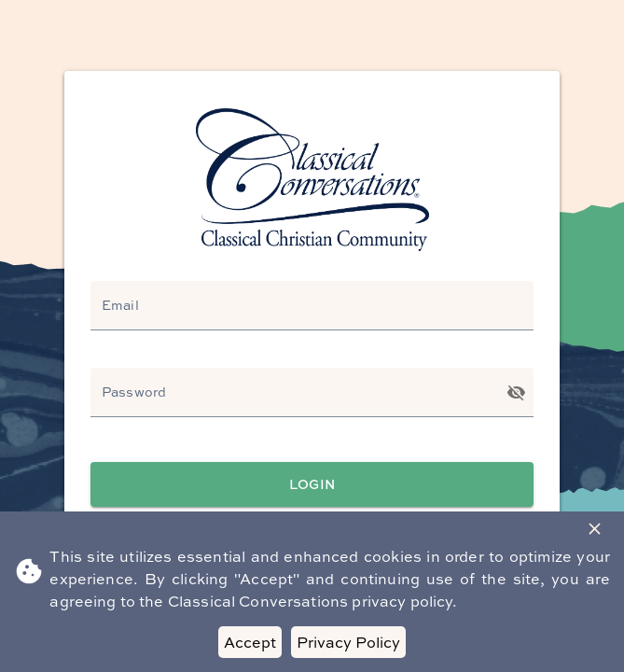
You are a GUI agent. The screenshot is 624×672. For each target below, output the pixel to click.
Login (312, 485)
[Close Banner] (595, 529)
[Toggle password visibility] (516, 392)
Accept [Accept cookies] (250, 642)
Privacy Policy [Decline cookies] (348, 642)
